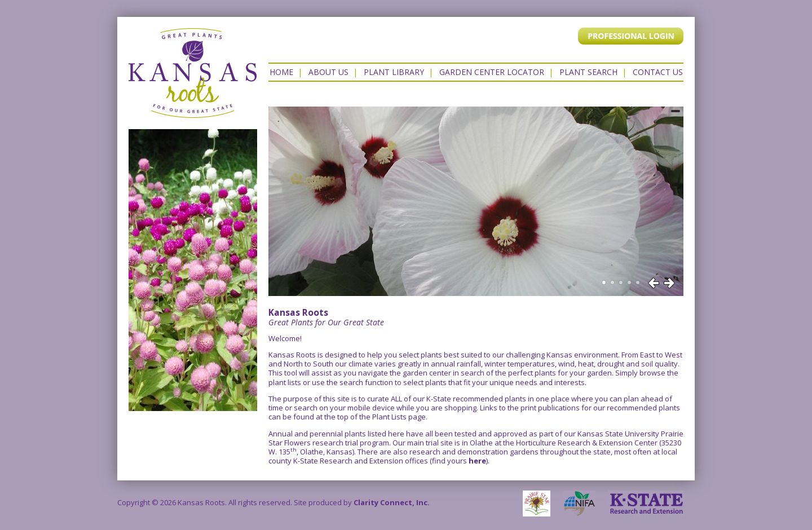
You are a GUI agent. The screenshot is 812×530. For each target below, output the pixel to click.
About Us (328, 72)
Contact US (658, 72)
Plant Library (394, 72)
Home (281, 72)
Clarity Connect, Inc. (392, 502)
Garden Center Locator (492, 72)
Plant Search (588, 72)
